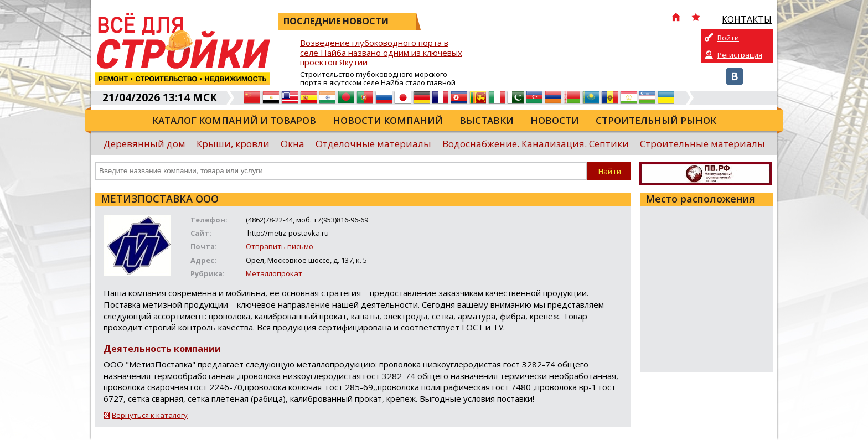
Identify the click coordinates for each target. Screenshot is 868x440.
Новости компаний (388, 120)
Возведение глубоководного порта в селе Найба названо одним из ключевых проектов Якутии (381, 53)
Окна (293, 144)
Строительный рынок (656, 120)
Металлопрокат (274, 273)
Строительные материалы (702, 144)
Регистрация (740, 55)
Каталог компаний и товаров (234, 120)
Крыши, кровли (233, 144)
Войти (728, 38)
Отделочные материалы (373, 144)
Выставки (487, 120)
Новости (555, 120)
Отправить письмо (280, 246)
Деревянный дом (144, 144)
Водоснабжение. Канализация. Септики (536, 144)
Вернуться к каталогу (150, 415)
